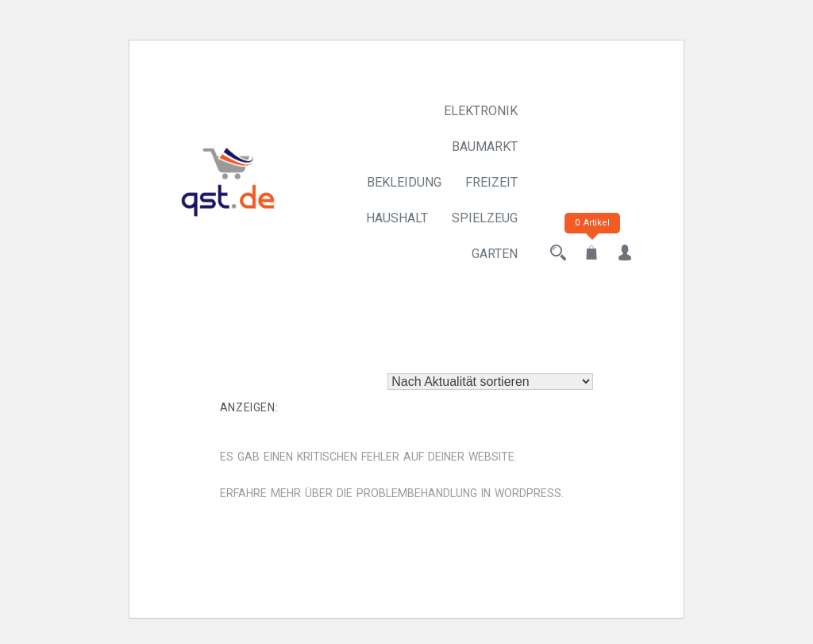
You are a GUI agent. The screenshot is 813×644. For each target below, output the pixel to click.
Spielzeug (485, 218)
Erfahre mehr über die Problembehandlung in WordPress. (392, 493)
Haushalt (397, 218)
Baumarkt (485, 147)
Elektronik (481, 111)
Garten (495, 254)
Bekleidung (404, 182)
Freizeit (491, 182)
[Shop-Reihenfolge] (490, 382)
